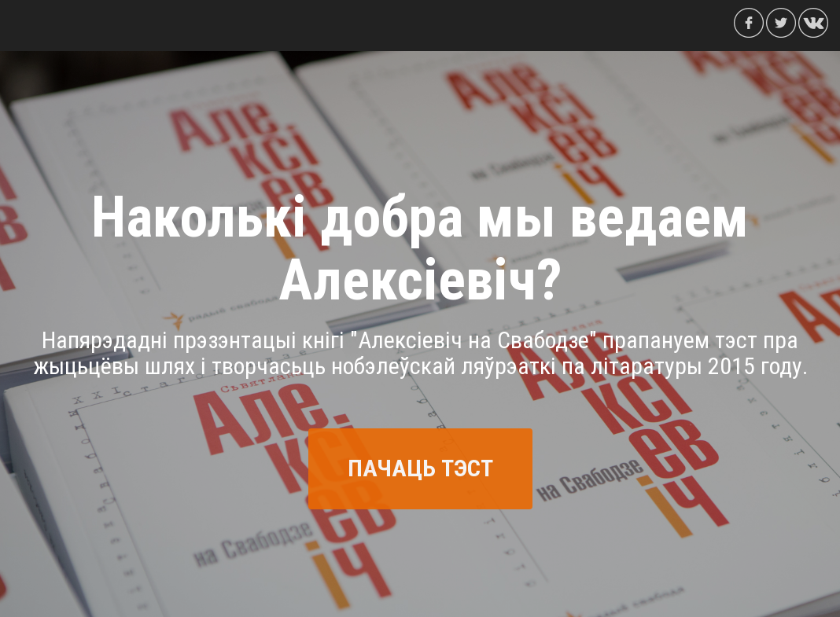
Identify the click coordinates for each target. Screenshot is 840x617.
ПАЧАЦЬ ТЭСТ (420, 468)
